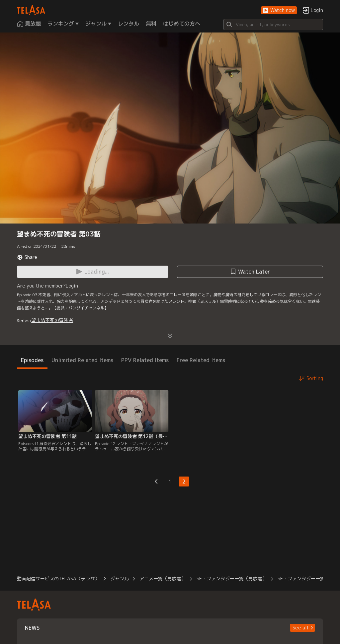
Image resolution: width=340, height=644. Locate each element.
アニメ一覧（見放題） (163, 579)
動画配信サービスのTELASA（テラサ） (58, 579)
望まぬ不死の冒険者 (52, 320)
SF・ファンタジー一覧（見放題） (232, 579)
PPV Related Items (145, 360)
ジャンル (120, 579)
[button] (279, 10)
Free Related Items (201, 360)
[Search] (273, 25)
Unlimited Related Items (82, 360)
